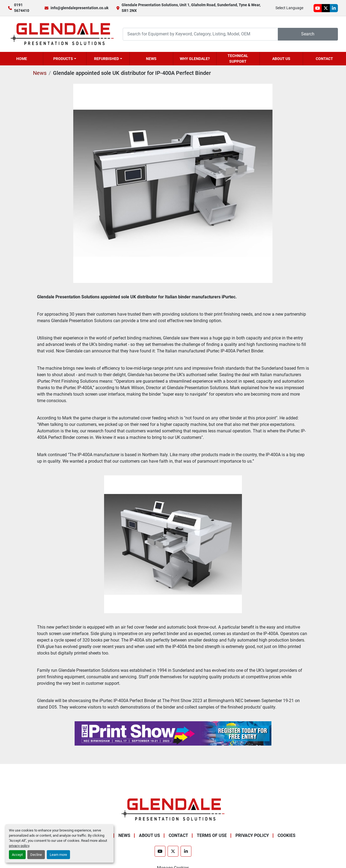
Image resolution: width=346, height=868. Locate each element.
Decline (36, 855)
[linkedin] (334, 8)
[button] (65, 59)
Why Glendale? (195, 59)
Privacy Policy (252, 835)
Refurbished (107, 59)
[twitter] (326, 8)
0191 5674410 (22, 8)
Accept (17, 855)
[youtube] (318, 8)
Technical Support (238, 59)
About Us (281, 59)
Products (63, 59)
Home (22, 59)
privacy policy (19, 846)
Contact (324, 59)
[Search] (200, 34)
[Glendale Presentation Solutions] (173, 809)
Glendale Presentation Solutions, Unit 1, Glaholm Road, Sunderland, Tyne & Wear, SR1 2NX (191, 8)
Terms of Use (212, 835)
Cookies (287, 835)
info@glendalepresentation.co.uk (79, 8)
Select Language (289, 8)
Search (308, 34)
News (151, 59)
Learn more (58, 855)
